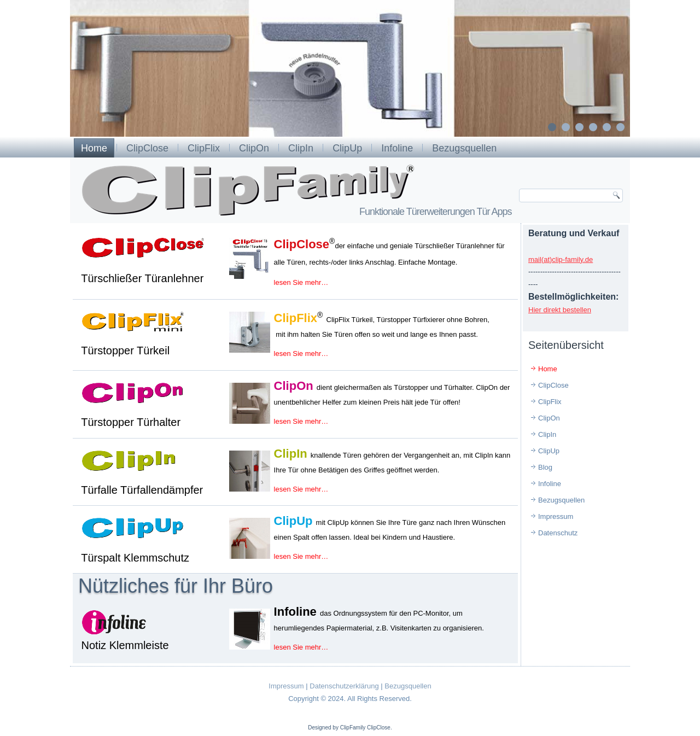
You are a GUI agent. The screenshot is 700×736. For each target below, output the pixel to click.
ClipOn (254, 148)
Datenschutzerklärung (344, 686)
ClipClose (147, 148)
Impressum (556, 516)
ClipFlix (204, 148)
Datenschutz (558, 533)
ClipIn (301, 148)
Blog (545, 467)
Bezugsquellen (464, 148)
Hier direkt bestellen (560, 310)
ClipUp (347, 148)
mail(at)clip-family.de (561, 259)
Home (94, 148)
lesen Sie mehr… (301, 282)
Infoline (397, 148)
